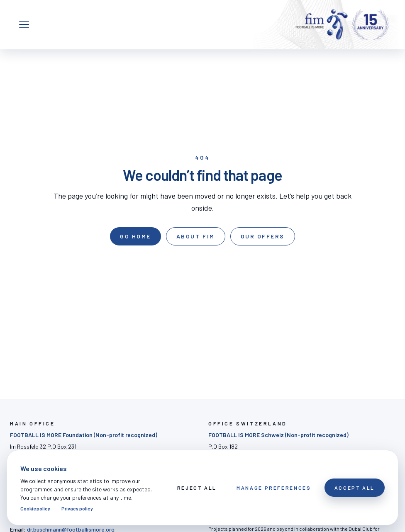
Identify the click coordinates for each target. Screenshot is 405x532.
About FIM (196, 236)
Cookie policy (35, 508)
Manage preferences (274, 488)
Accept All (355, 488)
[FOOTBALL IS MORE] (342, 24)
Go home (135, 236)
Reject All (197, 488)
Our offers (263, 236)
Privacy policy (77, 508)
